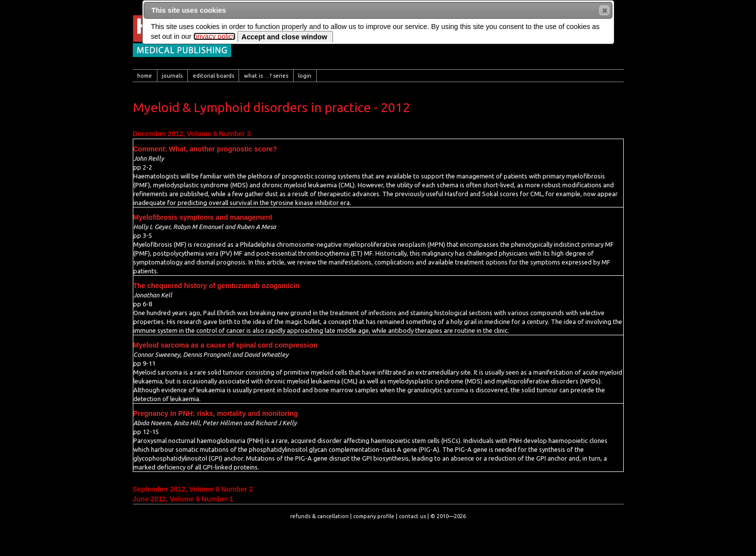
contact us (412, 516)
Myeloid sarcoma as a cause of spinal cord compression (226, 345)
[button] (604, 10)
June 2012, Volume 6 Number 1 (183, 499)
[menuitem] (145, 76)
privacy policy (214, 36)
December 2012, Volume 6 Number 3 (192, 134)
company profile (374, 516)
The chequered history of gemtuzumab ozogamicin (216, 286)
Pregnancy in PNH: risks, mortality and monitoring (216, 413)
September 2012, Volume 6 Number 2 (193, 489)
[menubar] (378, 76)
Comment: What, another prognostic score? (205, 149)
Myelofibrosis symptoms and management (203, 217)
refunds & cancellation (319, 516)
